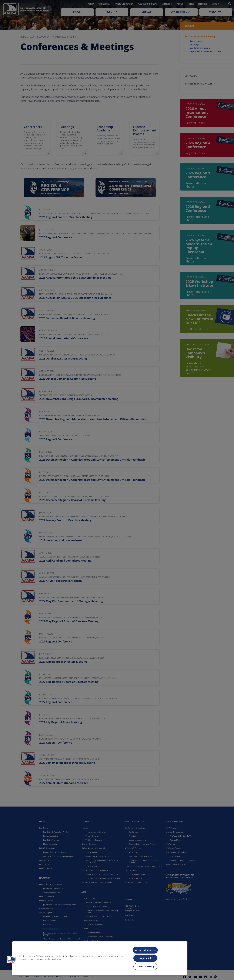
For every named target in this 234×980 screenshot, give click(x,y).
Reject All (145, 958)
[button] (11, 959)
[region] (100, 958)
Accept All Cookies (145, 950)
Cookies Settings (145, 966)
